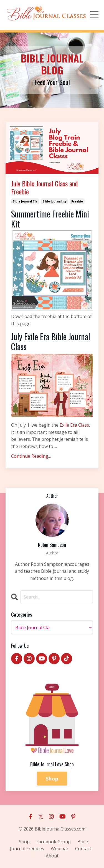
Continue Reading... (31, 456)
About (52, 856)
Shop (52, 779)
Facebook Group (54, 842)
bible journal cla (25, 201)
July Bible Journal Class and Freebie (44, 187)
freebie (77, 201)
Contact (83, 849)
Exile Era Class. (75, 425)
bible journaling (54, 201)
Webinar (60, 849)
